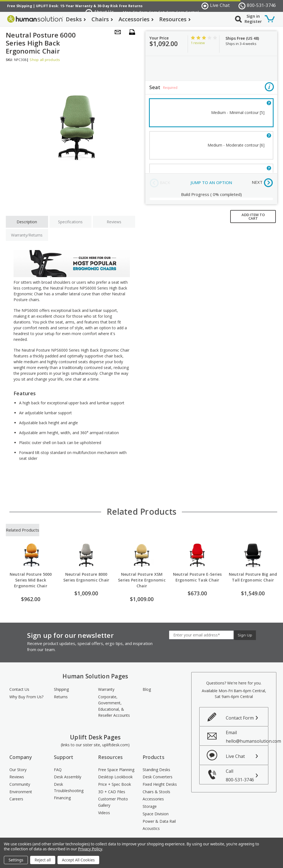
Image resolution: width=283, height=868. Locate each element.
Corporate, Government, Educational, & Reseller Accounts (114, 706)
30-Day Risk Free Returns (120, 6)
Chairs (102, 19)
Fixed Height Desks (160, 784)
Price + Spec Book (115, 784)
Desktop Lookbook (115, 777)
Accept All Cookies (78, 860)
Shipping (61, 689)
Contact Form (240, 718)
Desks (76, 19)
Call (247, 775)
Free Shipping (20, 6)
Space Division (156, 814)
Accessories (136, 19)
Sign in (253, 16)
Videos (104, 813)
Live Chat (216, 6)
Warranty (106, 689)
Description (27, 222)
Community (20, 784)
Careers (16, 799)
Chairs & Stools (156, 792)
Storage (150, 806)
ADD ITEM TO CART (253, 217)
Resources (175, 19)
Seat (212, 88)
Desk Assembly (68, 777)
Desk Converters (158, 777)
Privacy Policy (90, 849)
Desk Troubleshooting (69, 787)
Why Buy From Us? (26, 697)
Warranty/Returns (27, 235)
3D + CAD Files (112, 792)
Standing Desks (156, 770)
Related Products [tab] (23, 530)
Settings (16, 860)
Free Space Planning (116, 770)
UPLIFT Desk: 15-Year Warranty (64, 6)
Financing (62, 798)
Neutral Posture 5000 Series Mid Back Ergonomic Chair (31, 580)
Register (253, 21)
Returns (61, 697)
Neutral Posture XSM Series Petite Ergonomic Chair (142, 580)
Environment (21, 792)
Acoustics (151, 828)
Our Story (18, 770)
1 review (198, 43)
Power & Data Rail (159, 821)
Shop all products (45, 60)
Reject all (43, 860)
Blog (147, 689)
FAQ (58, 770)
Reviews (114, 222)
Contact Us (19, 689)
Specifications (70, 222)
